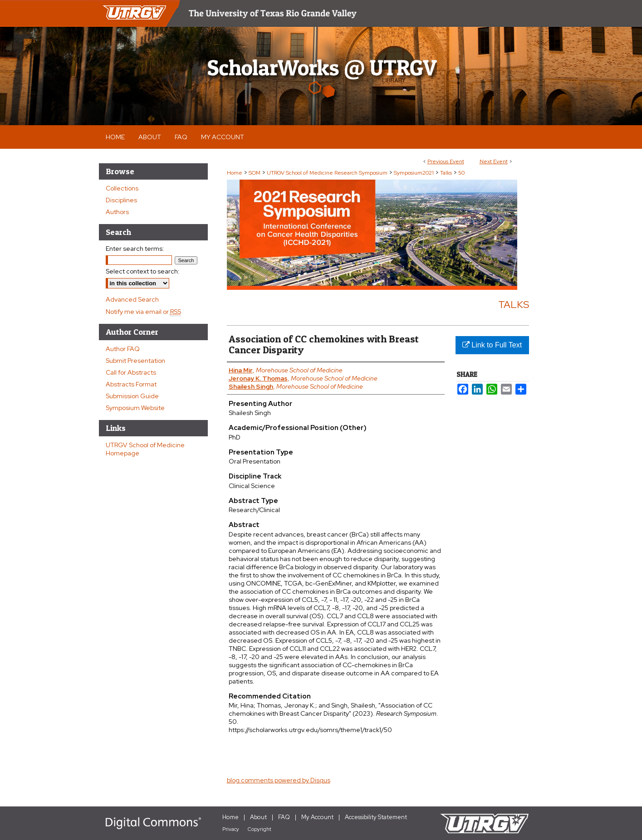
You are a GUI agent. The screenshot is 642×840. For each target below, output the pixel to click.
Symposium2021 (414, 173)
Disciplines (121, 200)
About (258, 817)
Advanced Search (132, 299)
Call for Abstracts (131, 372)
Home (235, 173)
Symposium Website (135, 408)
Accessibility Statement (376, 817)
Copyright (260, 829)
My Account (317, 817)
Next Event (494, 161)
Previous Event (446, 161)
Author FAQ (123, 349)
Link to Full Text (492, 345)
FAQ (284, 817)
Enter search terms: (135, 249)
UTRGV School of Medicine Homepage (145, 449)
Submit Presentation (135, 361)
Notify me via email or (143, 312)
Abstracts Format (131, 384)
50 (461, 173)
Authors (117, 212)
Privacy (231, 829)
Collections (122, 188)
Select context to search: (143, 271)
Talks (447, 173)
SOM (255, 173)
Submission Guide (132, 396)
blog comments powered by (279, 780)
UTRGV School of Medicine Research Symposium (328, 173)
